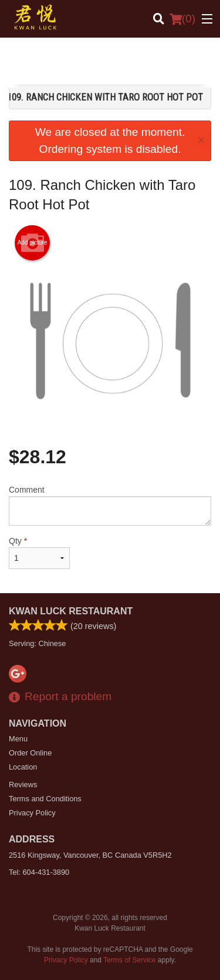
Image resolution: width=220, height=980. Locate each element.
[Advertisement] (110, 64)
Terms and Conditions (45, 799)
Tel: (39, 872)
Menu (18, 739)
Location (23, 767)
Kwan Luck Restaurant (71, 611)
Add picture (33, 243)
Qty (39, 553)
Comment (110, 505)
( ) (182, 19)
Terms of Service (129, 960)
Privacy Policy (32, 813)
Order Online (30, 753)
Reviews (23, 785)
